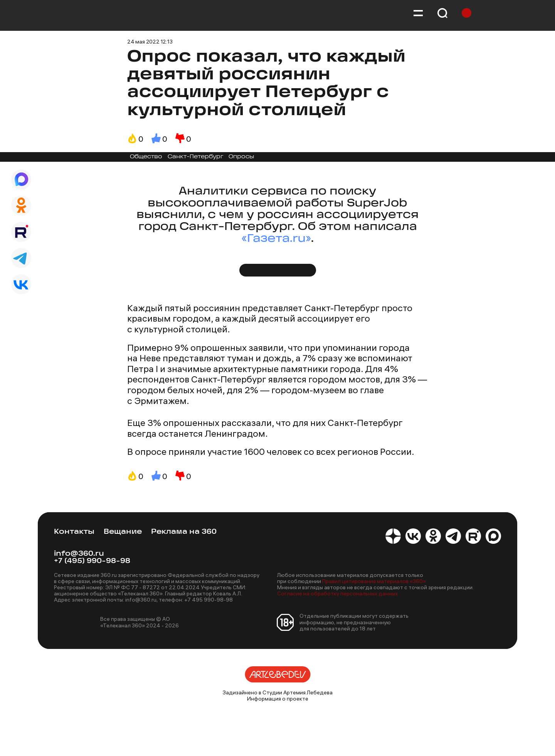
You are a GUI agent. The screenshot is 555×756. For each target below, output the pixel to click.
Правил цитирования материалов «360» (374, 581)
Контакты (74, 532)
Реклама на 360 (184, 532)
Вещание (123, 532)
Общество (146, 157)
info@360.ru (79, 554)
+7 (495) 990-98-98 (92, 561)
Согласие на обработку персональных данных (337, 593)
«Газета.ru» (276, 239)
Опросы (241, 157)
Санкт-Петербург (195, 157)
